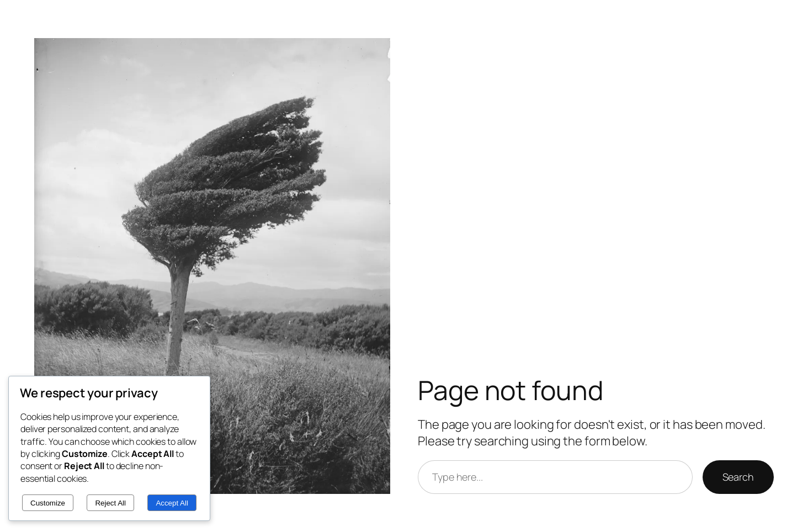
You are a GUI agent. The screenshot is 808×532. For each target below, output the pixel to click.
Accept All (172, 503)
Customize (48, 503)
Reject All (110, 503)
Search (738, 477)
